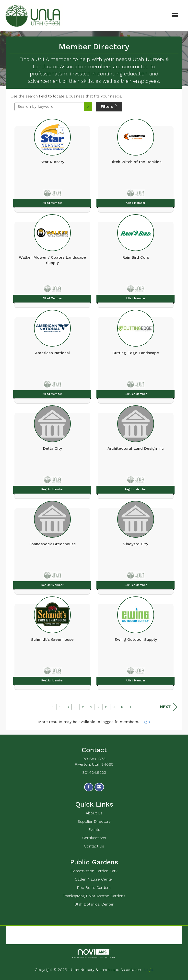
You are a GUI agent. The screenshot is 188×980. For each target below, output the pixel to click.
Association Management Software (94, 954)
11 (131, 707)
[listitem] (52, 164)
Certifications (94, 838)
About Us (94, 813)
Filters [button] (109, 106)
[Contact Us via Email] (99, 787)
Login (145, 722)
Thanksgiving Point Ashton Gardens (94, 896)
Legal (149, 970)
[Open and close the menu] (123, 16)
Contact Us (94, 846)
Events (94, 829)
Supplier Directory (94, 821)
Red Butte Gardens (94, 888)
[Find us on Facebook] (89, 787)
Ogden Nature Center (94, 879)
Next (169, 707)
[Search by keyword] (49, 107)
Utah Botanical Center (94, 904)
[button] (88, 107)
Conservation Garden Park (94, 871)
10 (123, 707)
